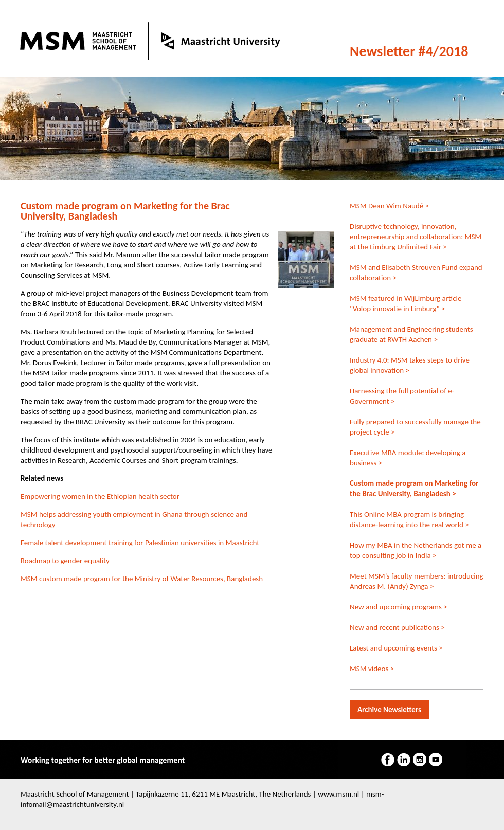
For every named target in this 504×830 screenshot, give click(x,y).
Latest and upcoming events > (396, 648)
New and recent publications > (397, 627)
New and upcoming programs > (399, 607)
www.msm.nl (338, 794)
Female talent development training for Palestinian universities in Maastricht (140, 543)
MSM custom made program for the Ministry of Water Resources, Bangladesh (142, 579)
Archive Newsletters (389, 710)
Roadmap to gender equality (65, 561)
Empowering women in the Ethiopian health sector (100, 496)
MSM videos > (372, 669)
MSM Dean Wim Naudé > (389, 206)
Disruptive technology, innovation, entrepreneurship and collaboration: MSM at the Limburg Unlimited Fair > (416, 237)
